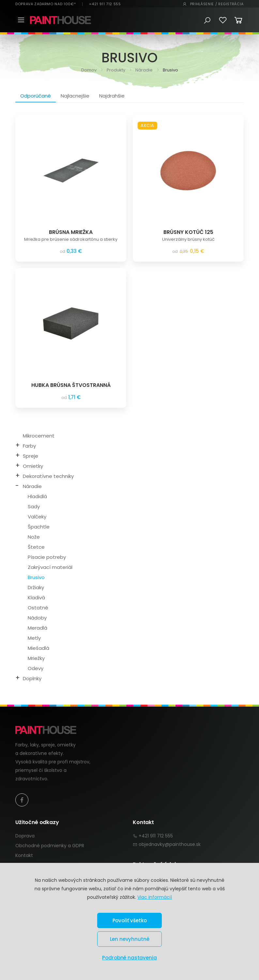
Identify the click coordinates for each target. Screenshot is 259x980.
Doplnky (32, 678)
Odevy (36, 668)
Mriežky (36, 658)
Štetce (36, 547)
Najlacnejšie (75, 96)
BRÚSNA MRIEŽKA (71, 232)
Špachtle (39, 527)
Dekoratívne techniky (48, 476)
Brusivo (36, 577)
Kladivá (36, 597)
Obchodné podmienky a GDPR (50, 846)
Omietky (33, 466)
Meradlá (38, 628)
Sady (34, 506)
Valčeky (37, 517)
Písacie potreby (47, 557)
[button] (207, 21)
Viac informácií (155, 897)
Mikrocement (39, 436)
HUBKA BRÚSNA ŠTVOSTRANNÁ (71, 385)
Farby (29, 446)
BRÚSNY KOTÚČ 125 (188, 232)
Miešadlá (38, 648)
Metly (34, 638)
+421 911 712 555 (105, 4)
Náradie (144, 70)
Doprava (25, 836)
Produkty (115, 70)
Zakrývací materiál (50, 567)
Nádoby (37, 618)
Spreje (30, 456)
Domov (89, 70)
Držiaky (36, 587)
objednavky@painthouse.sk (170, 844)
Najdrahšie (112, 96)
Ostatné (38, 608)
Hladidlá (37, 496)
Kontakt (24, 855)
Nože (34, 537)
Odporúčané (36, 96)
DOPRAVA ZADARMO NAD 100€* (46, 4)
